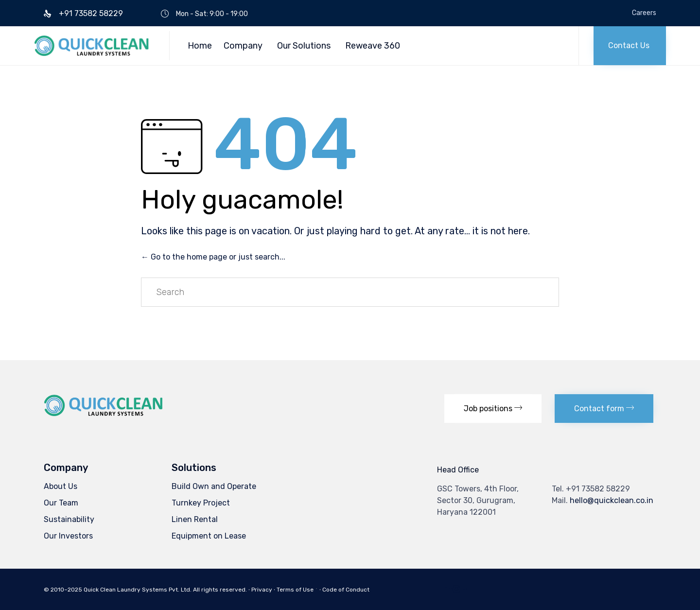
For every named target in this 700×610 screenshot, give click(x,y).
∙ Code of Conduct (344, 590)
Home (200, 46)
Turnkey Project (201, 503)
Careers (644, 13)
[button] (630, 46)
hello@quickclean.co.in (612, 500)
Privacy (262, 590)
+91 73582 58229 (598, 489)
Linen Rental (195, 519)
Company (243, 46)
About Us (61, 486)
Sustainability (69, 519)
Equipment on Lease (209, 536)
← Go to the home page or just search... (213, 257)
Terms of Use (295, 590)
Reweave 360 (373, 46)
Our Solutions (304, 46)
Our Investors (68, 536)
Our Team (61, 503)
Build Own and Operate (214, 486)
